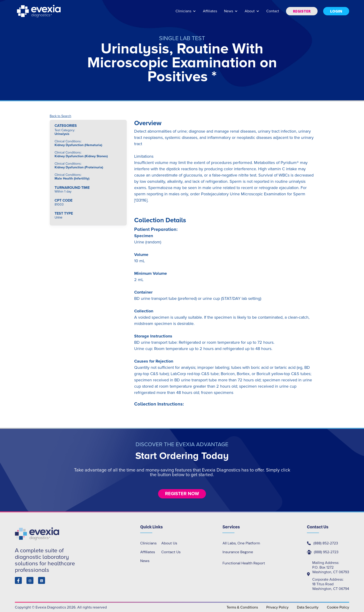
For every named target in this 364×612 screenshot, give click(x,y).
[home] (39, 11)
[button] (186, 13)
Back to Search (60, 116)
